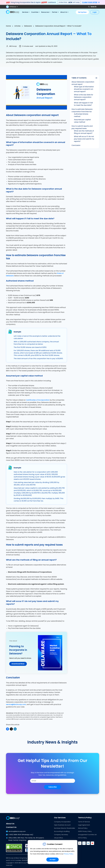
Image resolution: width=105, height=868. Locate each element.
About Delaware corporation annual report (83, 83)
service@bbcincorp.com (16, 704)
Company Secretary (61, 835)
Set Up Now (82, 12)
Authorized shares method (81, 115)
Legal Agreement (84, 825)
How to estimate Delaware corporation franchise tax (82, 110)
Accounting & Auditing (62, 831)
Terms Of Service (84, 822)
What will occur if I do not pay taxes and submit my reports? (84, 139)
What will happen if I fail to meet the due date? (83, 104)
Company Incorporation (62, 822)
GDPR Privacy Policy (85, 831)
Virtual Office (59, 838)
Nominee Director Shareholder (65, 828)
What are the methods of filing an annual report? (84, 132)
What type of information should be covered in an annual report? (84, 89)
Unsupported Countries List (87, 835)
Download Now (18, 664)
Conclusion (76, 145)
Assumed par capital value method (82, 121)
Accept (52, 860)
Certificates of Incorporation (38, 400)
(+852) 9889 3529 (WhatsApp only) (20, 835)
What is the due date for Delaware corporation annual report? (84, 97)
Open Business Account (62, 825)
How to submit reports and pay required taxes (82, 127)
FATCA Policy (82, 838)
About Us (10, 824)
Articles (17, 26)
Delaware (28, 26)
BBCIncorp (13, 46)
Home (8, 26)
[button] (13, 7)
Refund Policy (83, 828)
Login (95, 12)
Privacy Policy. (69, 855)
